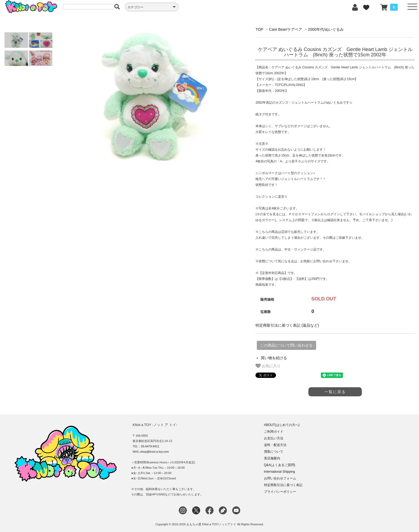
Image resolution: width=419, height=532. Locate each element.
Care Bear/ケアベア (286, 29)
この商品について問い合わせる (286, 345)
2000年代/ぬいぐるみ (326, 29)
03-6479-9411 (150, 446)
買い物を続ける (274, 358)
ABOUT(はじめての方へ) (282, 425)
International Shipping (280, 472)
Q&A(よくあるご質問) (280, 465)
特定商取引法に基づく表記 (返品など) (287, 325)
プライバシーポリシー (280, 492)
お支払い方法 (274, 438)
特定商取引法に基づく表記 (283, 485)
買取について (274, 452)
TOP (259, 29)
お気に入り (268, 366)
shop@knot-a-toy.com (155, 452)
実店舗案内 (272, 458)
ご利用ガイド (274, 432)
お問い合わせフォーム (280, 478)
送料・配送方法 (275, 445)
